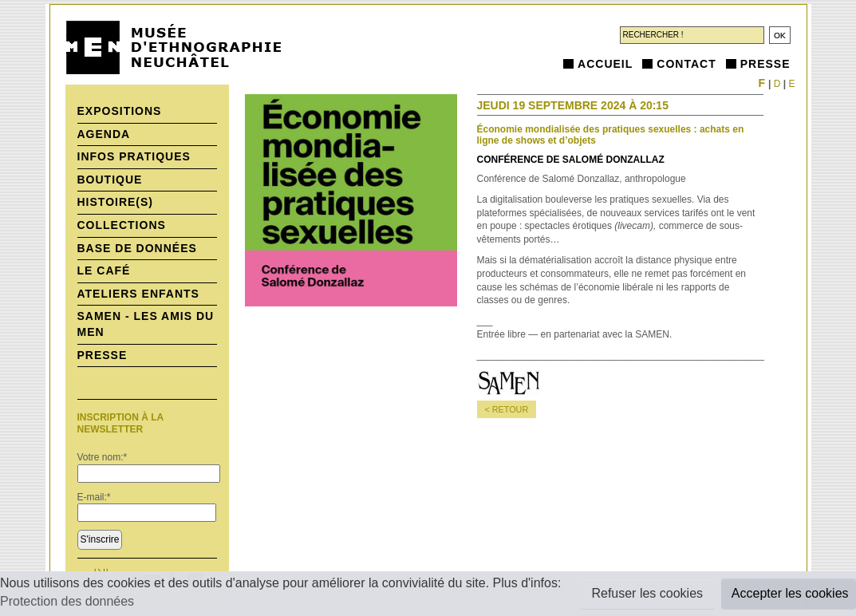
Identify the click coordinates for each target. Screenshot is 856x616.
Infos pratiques (134, 156)
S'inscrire (100, 539)
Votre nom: (103, 457)
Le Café (104, 270)
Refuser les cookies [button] (647, 593)
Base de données (137, 248)
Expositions (120, 111)
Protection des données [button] (67, 601)
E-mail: (94, 497)
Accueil (605, 64)
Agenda (104, 134)
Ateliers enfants (138, 294)
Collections (122, 225)
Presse (765, 64)
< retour (507, 409)
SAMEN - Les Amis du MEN (146, 324)
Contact (686, 64)
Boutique (110, 180)
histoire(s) (116, 202)
